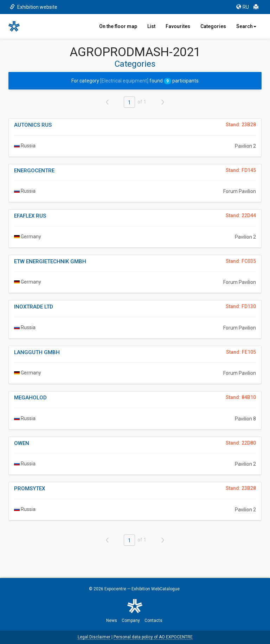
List (151, 26)
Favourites (178, 26)
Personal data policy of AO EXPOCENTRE (153, 637)
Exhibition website (34, 7)
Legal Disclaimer (94, 637)
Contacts (153, 620)
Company (131, 620)
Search (246, 26)
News (112, 620)
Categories (213, 26)
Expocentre (115, 589)
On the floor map (118, 26)
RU (243, 7)
